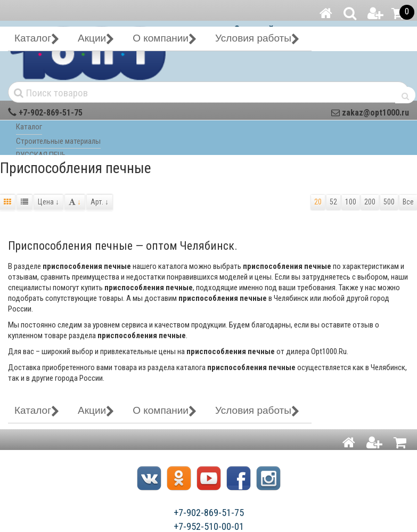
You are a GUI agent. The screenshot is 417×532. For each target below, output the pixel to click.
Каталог (29, 127)
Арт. (100, 202)
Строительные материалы (58, 141)
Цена (48, 202)
